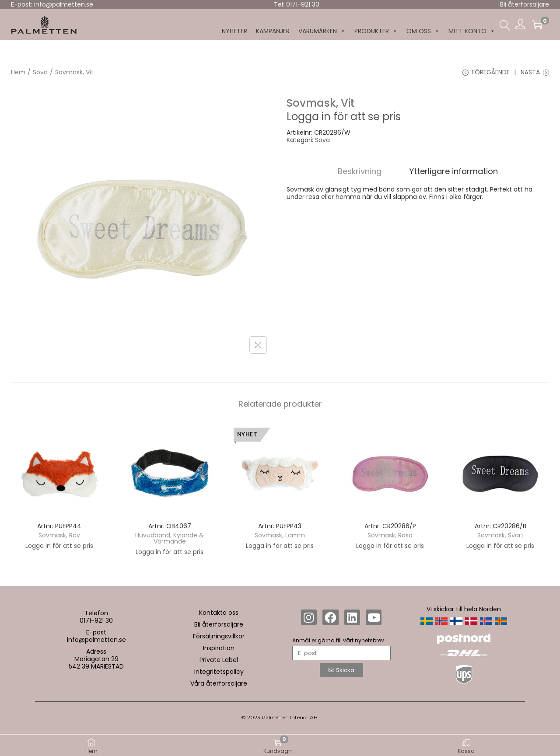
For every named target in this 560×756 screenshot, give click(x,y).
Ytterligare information (454, 171)
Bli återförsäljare (525, 4)
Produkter (376, 31)
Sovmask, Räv (59, 535)
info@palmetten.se (96, 640)
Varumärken (322, 31)
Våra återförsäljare (219, 683)
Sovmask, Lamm (280, 535)
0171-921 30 (96, 620)
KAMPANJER (273, 31)
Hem (18, 72)
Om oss (423, 31)
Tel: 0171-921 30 (297, 4)
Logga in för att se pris (344, 117)
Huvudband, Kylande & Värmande (170, 538)
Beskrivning (360, 171)
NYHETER (234, 31)
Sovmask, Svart (500, 535)
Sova (40, 72)
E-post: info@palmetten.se (52, 4)
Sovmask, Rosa (390, 535)
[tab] (360, 171)
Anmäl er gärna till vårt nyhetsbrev (338, 640)
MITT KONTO (472, 31)
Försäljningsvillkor (219, 636)
